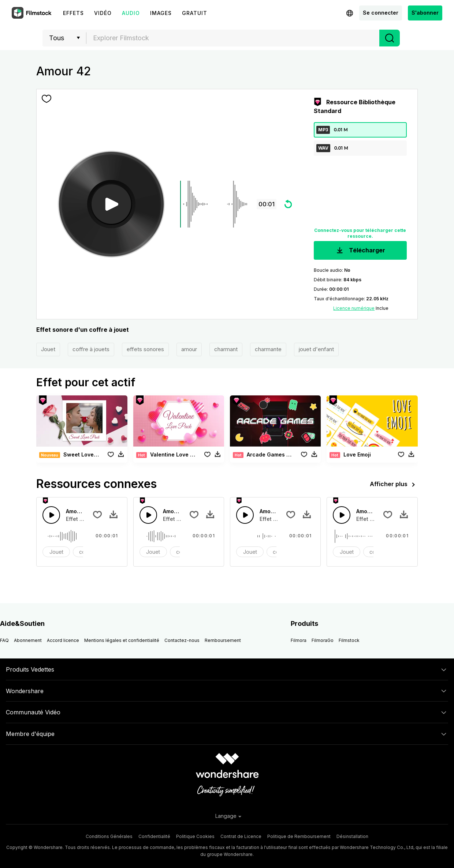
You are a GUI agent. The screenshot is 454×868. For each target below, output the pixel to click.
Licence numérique (354, 308)
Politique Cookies (195, 836)
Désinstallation (352, 836)
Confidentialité (154, 836)
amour (189, 349)
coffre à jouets (91, 349)
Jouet (48, 349)
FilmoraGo (323, 640)
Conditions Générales (109, 836)
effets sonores (145, 349)
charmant (226, 349)
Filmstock (349, 640)
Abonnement (28, 640)
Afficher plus (394, 485)
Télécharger (360, 251)
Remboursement (223, 640)
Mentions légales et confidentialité (122, 640)
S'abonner (425, 13)
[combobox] (233, 38)
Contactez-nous (182, 640)
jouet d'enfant (316, 349)
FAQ (4, 640)
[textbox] (233, 38)
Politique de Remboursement (299, 836)
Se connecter (381, 13)
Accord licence (63, 640)
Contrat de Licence (241, 836)
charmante (268, 349)
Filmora (299, 640)
